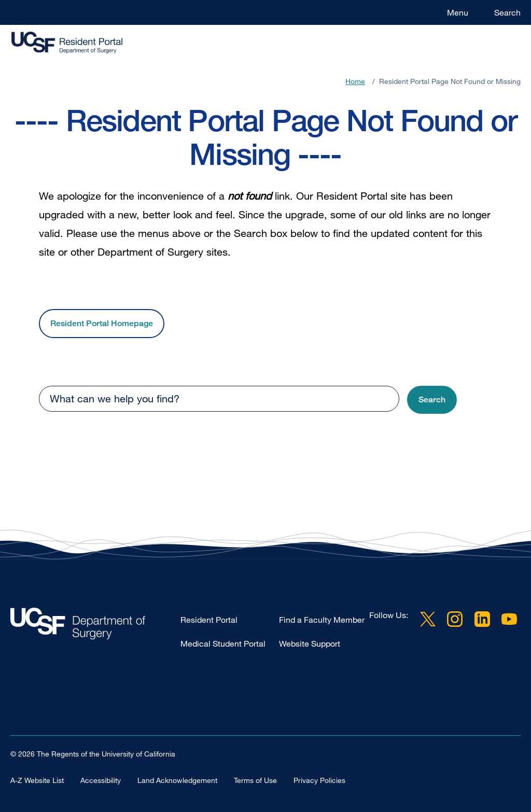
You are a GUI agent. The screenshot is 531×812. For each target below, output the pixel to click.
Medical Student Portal (223, 643)
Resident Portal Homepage (102, 323)
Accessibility (101, 780)
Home (355, 81)
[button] (432, 400)
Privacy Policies (319, 780)
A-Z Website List (37, 780)
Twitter (428, 619)
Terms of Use (255, 780)
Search (507, 12)
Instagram (455, 619)
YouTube (509, 619)
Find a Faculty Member (322, 620)
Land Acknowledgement (177, 780)
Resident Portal (209, 620)
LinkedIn (482, 619)
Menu (458, 12)
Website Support (310, 643)
